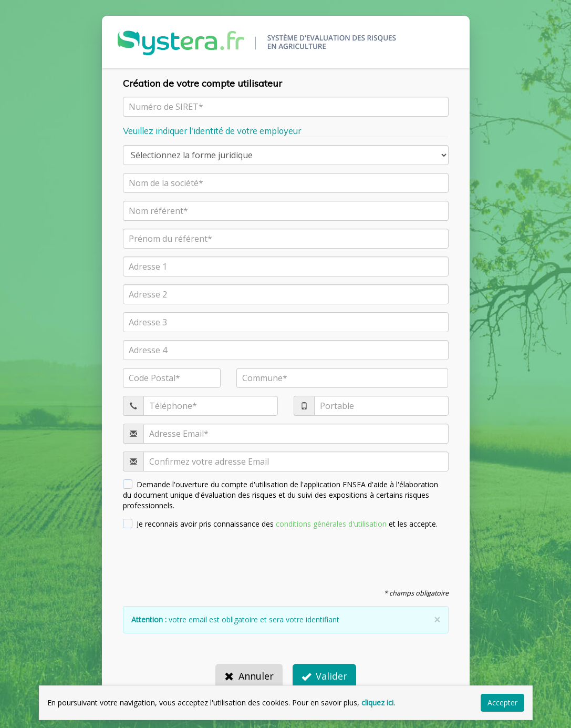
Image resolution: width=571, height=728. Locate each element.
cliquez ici (377, 703)
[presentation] (203, 558)
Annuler (249, 676)
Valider (324, 676)
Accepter (502, 703)
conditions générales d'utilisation (331, 524)
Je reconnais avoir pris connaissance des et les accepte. (281, 524)
